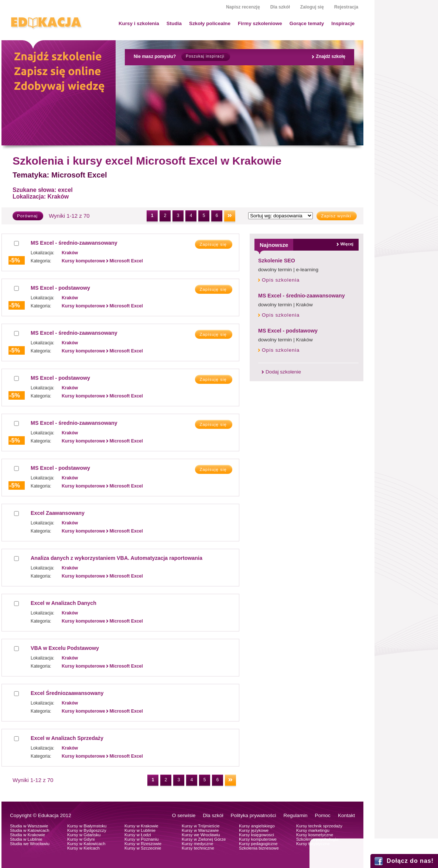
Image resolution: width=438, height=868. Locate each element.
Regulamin (296, 815)
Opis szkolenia (281, 280)
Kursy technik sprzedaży (319, 826)
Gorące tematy (307, 23)
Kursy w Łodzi (138, 835)
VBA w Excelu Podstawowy (65, 648)
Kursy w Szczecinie (143, 848)
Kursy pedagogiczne (258, 844)
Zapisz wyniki (336, 216)
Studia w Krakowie (28, 835)
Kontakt (346, 815)
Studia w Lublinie (26, 839)
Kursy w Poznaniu (141, 839)
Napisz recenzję (243, 7)
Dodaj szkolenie (283, 372)
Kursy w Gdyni (81, 839)
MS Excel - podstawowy (288, 331)
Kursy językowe (254, 830)
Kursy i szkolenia (139, 23)
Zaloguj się (312, 7)
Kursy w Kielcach (83, 848)
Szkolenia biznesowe (259, 848)
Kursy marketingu (313, 830)
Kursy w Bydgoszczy (87, 830)
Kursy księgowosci (256, 835)
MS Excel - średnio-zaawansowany (302, 296)
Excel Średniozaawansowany (67, 693)
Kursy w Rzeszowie (143, 844)
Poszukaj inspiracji (205, 56)
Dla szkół (280, 7)
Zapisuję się (213, 244)
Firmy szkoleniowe (260, 23)
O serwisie (184, 815)
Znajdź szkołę (331, 56)
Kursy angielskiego (257, 826)
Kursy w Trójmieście (201, 826)
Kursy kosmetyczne (315, 835)
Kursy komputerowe (258, 839)
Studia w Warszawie (29, 826)
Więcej (347, 244)
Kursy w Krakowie (141, 826)
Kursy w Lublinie (140, 830)
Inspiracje (343, 23)
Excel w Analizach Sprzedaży (67, 738)
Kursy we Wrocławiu (201, 835)
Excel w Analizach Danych (64, 603)
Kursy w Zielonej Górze (204, 839)
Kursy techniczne (198, 848)
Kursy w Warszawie (200, 830)
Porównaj (27, 216)
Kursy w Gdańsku (84, 835)
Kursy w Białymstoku (87, 826)
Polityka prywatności (253, 815)
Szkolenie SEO (277, 261)
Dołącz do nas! (410, 861)
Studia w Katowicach (30, 830)
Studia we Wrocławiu (30, 844)
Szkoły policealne (210, 23)
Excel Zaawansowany (58, 513)
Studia (174, 23)
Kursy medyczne (197, 844)
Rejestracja (346, 7)
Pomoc (323, 815)
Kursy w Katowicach (86, 844)
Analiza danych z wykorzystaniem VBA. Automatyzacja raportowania (117, 558)
